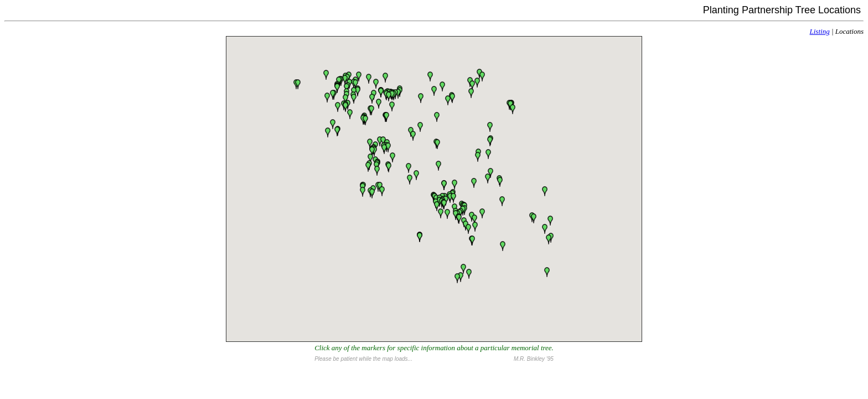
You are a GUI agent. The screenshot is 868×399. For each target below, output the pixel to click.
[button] (352, 117)
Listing (820, 31)
